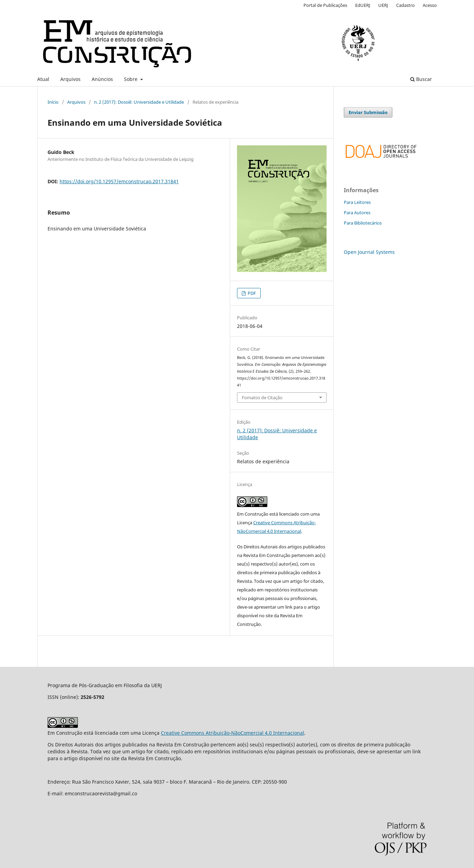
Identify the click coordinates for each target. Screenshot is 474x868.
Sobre (131, 79)
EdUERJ (363, 5)
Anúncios (102, 79)
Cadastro (405, 5)
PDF (251, 293)
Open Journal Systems (369, 252)
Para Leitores (357, 202)
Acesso (430, 5)
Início (53, 102)
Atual (43, 79)
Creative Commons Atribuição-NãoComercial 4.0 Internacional (233, 733)
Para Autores (357, 213)
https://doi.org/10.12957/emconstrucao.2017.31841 (119, 181)
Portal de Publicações (325, 5)
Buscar (421, 79)
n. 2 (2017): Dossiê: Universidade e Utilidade (139, 102)
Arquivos (70, 79)
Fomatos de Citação (262, 397)
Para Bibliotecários (363, 223)
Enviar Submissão (368, 112)
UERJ (383, 5)
